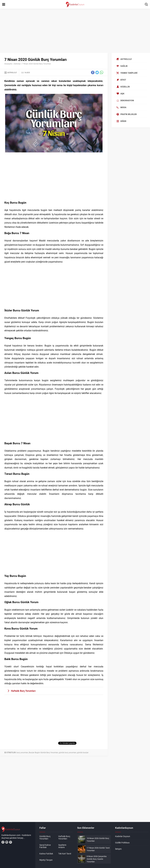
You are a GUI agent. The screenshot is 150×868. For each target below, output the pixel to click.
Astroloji (17, 64)
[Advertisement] (75, 31)
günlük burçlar (83, 752)
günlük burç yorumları (68, 752)
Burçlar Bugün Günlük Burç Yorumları (44, 752)
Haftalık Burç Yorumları (23, 691)
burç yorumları (22, 752)
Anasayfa (8, 64)
